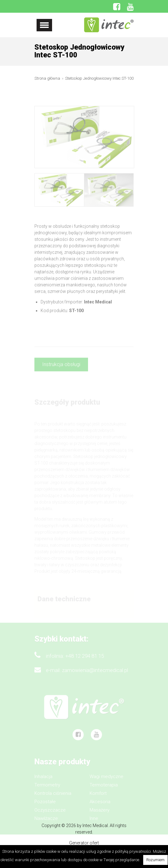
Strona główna (47, 79)
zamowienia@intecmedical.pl (95, 674)
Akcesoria (100, 805)
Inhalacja (43, 780)
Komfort (98, 797)
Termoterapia (104, 789)
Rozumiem (155, 860)
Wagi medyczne (106, 780)
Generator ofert (84, 843)
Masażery (99, 814)
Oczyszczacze (50, 814)
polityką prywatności (133, 851)
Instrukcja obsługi (61, 367)
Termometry (47, 789)
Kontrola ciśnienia (53, 797)
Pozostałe (45, 805)
